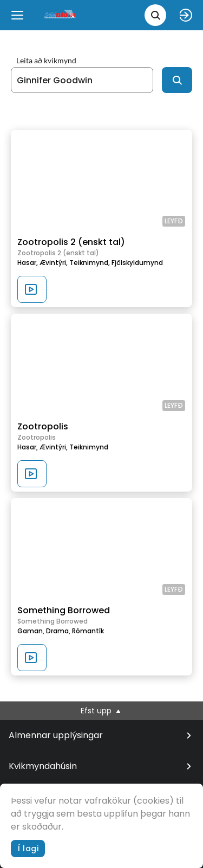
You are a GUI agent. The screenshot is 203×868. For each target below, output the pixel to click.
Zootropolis (43, 426)
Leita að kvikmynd (46, 61)
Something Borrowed (64, 610)
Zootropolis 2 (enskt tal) (71, 242)
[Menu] (17, 15)
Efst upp (101, 711)
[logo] (61, 15)
